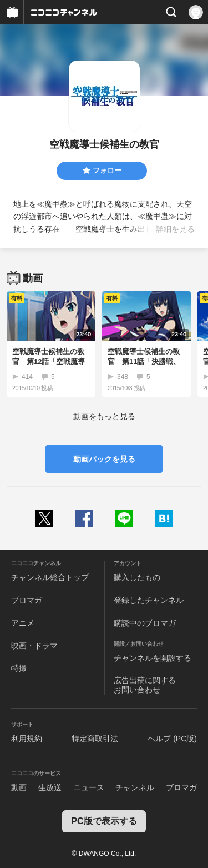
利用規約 (27, 739)
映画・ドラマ (34, 646)
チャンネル (135, 787)
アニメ (23, 623)
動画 (19, 787)
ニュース (89, 787)
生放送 (50, 787)
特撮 (19, 668)
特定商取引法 (95, 739)
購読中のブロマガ (145, 623)
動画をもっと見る (104, 416)
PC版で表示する (104, 821)
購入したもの (137, 577)
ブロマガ (27, 600)
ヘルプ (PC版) (172, 739)
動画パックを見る (104, 459)
